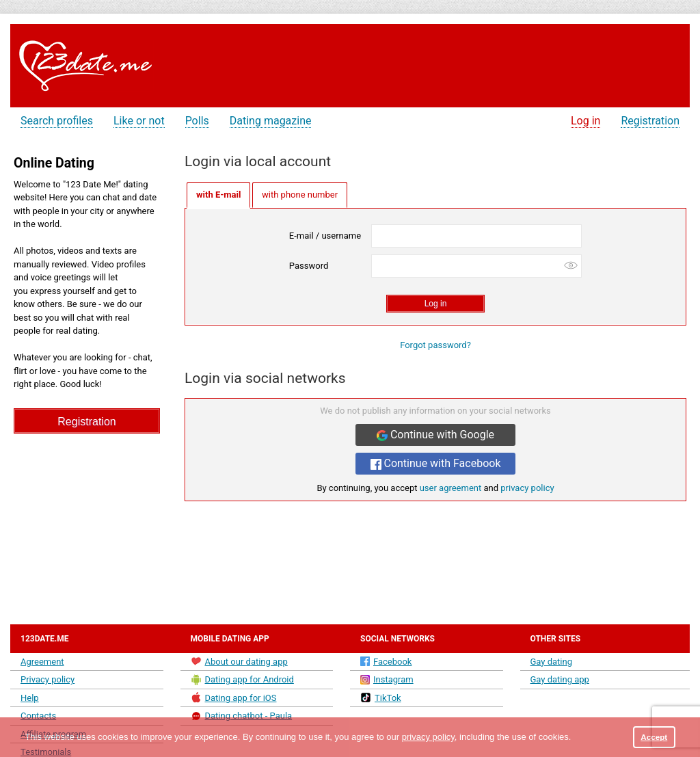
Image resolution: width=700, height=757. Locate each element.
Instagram (387, 679)
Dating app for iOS (234, 698)
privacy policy (527, 488)
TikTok (381, 698)
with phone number (300, 195)
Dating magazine (271, 121)
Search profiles (57, 121)
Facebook (386, 662)
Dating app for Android (242, 680)
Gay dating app (560, 679)
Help (30, 698)
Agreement (42, 662)
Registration (650, 121)
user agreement (451, 488)
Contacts (38, 716)
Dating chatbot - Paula (242, 716)
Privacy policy (48, 679)
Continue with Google (435, 435)
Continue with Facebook (436, 463)
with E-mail (218, 195)
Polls (197, 121)
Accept (654, 737)
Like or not (139, 121)
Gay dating (552, 662)
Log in (585, 121)
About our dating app (239, 661)
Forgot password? (435, 345)
